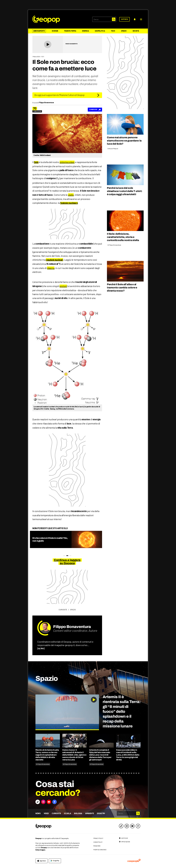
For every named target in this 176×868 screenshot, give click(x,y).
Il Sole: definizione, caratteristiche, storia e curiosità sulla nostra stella (123, 237)
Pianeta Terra (70, 31)
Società (136, 31)
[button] (141, 19)
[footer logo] (58, 826)
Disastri (101, 813)
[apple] (41, 861)
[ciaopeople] (134, 861)
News (38, 813)
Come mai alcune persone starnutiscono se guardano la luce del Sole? (124, 141)
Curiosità (56, 813)
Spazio (124, 31)
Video (46, 813)
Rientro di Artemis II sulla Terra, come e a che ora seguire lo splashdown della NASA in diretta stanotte (47, 755)
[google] (55, 861)
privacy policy (98, 838)
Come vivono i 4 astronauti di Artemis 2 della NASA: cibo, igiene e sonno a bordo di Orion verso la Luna (74, 755)
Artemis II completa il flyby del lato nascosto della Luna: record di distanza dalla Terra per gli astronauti (100, 755)
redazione (97, 846)
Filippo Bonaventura (72, 627)
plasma (51, 268)
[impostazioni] (124, 842)
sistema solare (67, 162)
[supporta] (124, 19)
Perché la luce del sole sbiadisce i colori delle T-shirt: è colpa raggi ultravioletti (125, 191)
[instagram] (127, 826)
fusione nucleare (69, 203)
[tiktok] (121, 826)
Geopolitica (100, 31)
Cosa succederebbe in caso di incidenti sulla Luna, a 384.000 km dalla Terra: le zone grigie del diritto (128, 755)
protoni (63, 286)
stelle (71, 195)
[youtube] (132, 826)
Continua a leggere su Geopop (67, 562)
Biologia (78, 813)
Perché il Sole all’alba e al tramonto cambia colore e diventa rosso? (122, 288)
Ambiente (90, 813)
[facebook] (138, 826)
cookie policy (98, 842)
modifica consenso (100, 850)
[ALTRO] (41, 649)
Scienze (55, 31)
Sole (36, 162)
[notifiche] (135, 19)
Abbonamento (39, 31)
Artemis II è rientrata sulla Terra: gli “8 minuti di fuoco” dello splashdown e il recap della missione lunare (122, 711)
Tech (113, 31)
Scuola (67, 813)
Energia (85, 31)
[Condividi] (95, 110)
